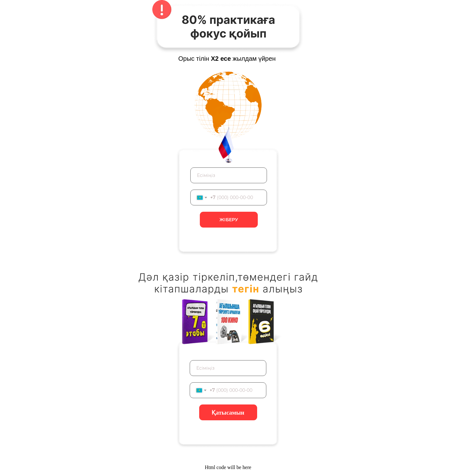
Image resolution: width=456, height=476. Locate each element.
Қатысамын (228, 413)
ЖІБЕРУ (229, 220)
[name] (229, 175)
